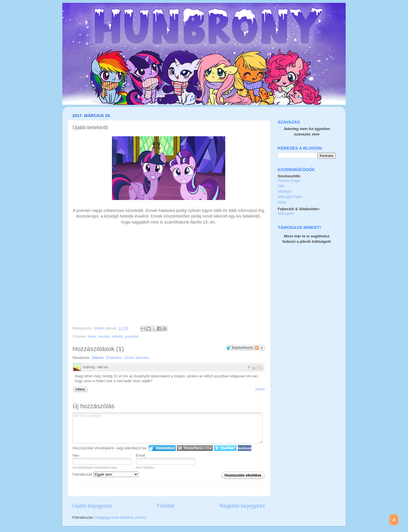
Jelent (260, 389)
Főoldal (166, 506)
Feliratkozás (105, 474)
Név (76, 455)
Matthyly (285, 191)
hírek (92, 336)
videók (117, 336)
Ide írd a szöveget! (168, 428)
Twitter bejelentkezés (225, 448)
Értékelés (114, 358)
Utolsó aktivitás (137, 358)
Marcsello (286, 213)
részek (104, 336)
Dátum (98, 358)
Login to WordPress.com (195, 448)
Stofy (282, 202)
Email (141, 455)
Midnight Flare (290, 197)
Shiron (100, 328)
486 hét (103, 367)
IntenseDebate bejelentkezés (162, 448)
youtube (132, 336)
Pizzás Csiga (289, 181)
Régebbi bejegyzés (242, 506)
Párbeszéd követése (260, 348)
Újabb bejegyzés (92, 506)
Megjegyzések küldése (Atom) (121, 517)
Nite (281, 186)
